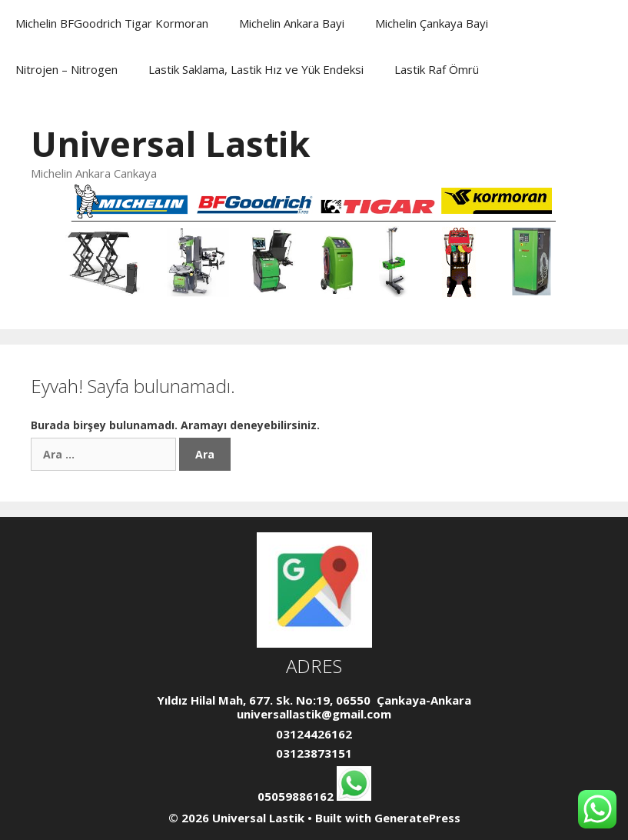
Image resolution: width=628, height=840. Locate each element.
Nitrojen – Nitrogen (66, 69)
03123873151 (314, 753)
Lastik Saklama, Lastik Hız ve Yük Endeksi (256, 69)
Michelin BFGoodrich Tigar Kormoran (112, 23)
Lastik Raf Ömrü (437, 69)
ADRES (314, 666)
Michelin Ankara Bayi (292, 23)
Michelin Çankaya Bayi (432, 23)
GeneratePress (417, 818)
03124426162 (314, 734)
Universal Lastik (171, 143)
